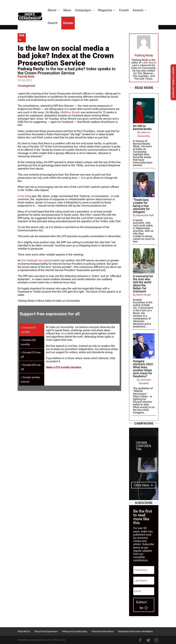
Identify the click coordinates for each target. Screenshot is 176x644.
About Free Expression (46, 631)
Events (124, 10)
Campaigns (83, 10)
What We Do (24, 631)
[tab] (32, 330)
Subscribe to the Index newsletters (135, 631)
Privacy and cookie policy (75, 631)
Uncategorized (26, 86)
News (67, 10)
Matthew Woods (70, 112)
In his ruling (24, 196)
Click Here (142, 485)
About (52, 10)
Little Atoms (149, 63)
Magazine (105, 10)
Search (53, 23)
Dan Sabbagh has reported (37, 260)
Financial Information (102, 631)
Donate (68, 23)
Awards (138, 10)
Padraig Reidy (26, 76)
